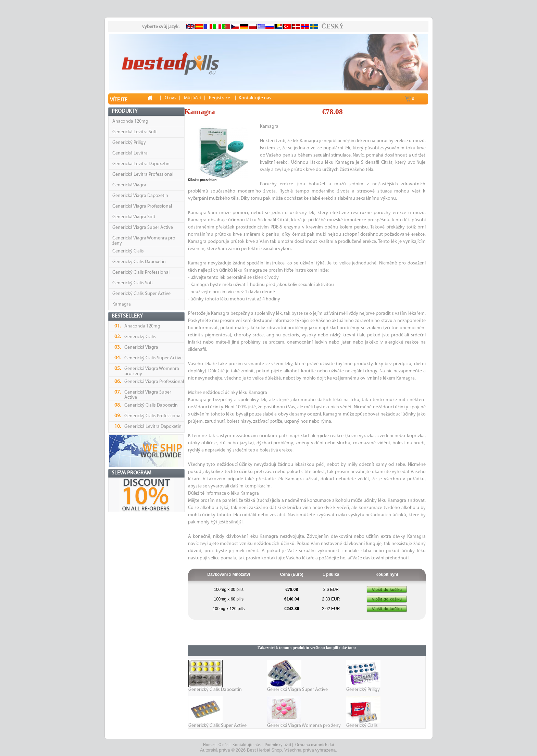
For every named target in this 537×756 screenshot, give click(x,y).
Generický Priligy (129, 143)
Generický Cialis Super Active (141, 294)
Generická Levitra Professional (143, 175)
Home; (209, 745)
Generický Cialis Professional (141, 272)
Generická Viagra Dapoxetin (140, 196)
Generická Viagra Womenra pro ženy (304, 726)
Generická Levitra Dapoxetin (141, 164)
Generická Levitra (130, 153)
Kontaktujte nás (247, 745)
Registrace (220, 98)
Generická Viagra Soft (134, 217)
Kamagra (122, 304)
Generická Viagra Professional (142, 206)
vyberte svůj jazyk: (161, 27)
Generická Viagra (129, 185)
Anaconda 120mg (130, 121)
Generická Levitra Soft (135, 132)
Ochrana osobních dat (315, 745)
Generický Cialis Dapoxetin (139, 262)
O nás (223, 745)
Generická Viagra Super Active (143, 228)
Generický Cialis (128, 251)
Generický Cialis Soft (133, 283)
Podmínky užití (278, 745)
